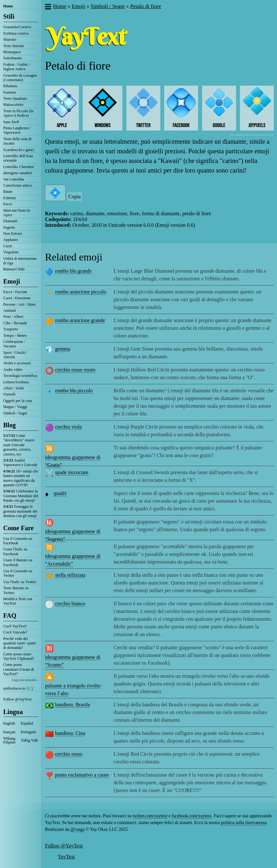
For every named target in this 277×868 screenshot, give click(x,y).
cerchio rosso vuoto (75, 370)
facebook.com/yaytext (192, 816)
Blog (9, 425)
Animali (9, 311)
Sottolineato (13, 58)
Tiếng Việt (30, 740)
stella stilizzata (70, 575)
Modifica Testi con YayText (18, 601)
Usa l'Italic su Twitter (20, 582)
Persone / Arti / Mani (19, 304)
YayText (66, 857)
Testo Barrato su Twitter (16, 590)
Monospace (12, 52)
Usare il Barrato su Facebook (18, 562)
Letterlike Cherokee (19, 167)
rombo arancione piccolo (80, 292)
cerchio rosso (69, 754)
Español (27, 723)
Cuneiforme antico (18, 185)
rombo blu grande (73, 271)
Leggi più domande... (25, 680)
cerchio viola (68, 427)
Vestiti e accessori (17, 363)
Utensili (9, 394)
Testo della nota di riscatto (17, 141)
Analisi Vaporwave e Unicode (20, 463)
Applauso (11, 240)
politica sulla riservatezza (244, 823)
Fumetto (10, 92)
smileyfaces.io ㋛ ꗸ (18, 688)
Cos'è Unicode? (15, 632)
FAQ (10, 616)
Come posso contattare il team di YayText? (19, 669)
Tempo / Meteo (15, 336)
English (9, 723)
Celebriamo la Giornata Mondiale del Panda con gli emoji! (21, 496)
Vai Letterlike (14, 179)
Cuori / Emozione (17, 298)
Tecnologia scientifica (20, 376)
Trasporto (11, 329)
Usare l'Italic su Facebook (15, 551)
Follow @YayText (17, 699)
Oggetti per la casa (18, 401)
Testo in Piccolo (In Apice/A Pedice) (18, 113)
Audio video (13, 370)
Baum (8, 191)
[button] (48, 7)
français (9, 732)
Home (8, 6)
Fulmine (10, 198)
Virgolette (11, 252)
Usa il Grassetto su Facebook (18, 541)
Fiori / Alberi (13, 317)
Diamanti (10, 221)
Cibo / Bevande (15, 323)
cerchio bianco (70, 604)
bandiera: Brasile (72, 705)
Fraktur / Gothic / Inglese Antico (17, 67)
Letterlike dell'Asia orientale (18, 158)
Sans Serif (11, 122)
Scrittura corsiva (16, 33)
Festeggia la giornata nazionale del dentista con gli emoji (20, 511)
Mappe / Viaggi (15, 407)
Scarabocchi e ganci (19, 150)
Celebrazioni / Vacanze (14, 344)
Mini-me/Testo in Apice (17, 213)
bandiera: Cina (70, 733)
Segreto (9, 227)
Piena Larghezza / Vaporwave (17, 130)
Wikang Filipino (9, 740)
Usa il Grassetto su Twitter (18, 573)
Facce (8, 204)
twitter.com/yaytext (150, 816)
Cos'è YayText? (15, 626)
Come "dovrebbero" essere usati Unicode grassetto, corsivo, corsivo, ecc (19, 445)
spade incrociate (72, 472)
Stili (9, 16)
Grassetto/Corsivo (17, 27)
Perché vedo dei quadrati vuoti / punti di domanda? (19, 643)
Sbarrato (10, 39)
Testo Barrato (14, 46)
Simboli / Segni (15, 413)
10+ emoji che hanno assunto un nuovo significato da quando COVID (21, 478)
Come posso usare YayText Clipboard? (19, 656)
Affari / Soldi (13, 388)
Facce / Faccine (15, 292)
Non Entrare (13, 234)
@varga (77, 829)
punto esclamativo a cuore (82, 775)
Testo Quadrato (15, 98)
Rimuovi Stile (14, 269)
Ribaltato (10, 86)
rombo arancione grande (80, 320)
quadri (60, 493)
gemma (63, 349)
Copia (75, 196)
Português (29, 732)
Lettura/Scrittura (16, 382)
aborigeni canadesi (18, 173)
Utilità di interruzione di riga (20, 261)
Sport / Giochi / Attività (15, 355)
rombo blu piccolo (74, 391)
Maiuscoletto (13, 105)
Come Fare (18, 528)
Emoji (12, 281)
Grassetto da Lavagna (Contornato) (20, 78)
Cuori (8, 246)
